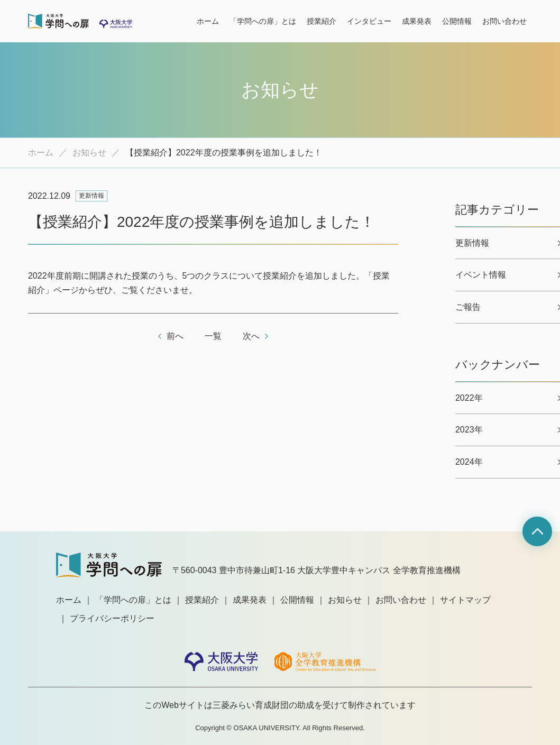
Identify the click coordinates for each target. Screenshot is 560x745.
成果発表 (417, 21)
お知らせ (89, 153)
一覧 (213, 336)
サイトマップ (465, 600)
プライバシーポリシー (112, 618)
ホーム (208, 21)
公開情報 (457, 21)
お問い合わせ (504, 21)
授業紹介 (322, 21)
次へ (251, 336)
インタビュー (369, 21)
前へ (175, 336)
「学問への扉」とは (263, 21)
